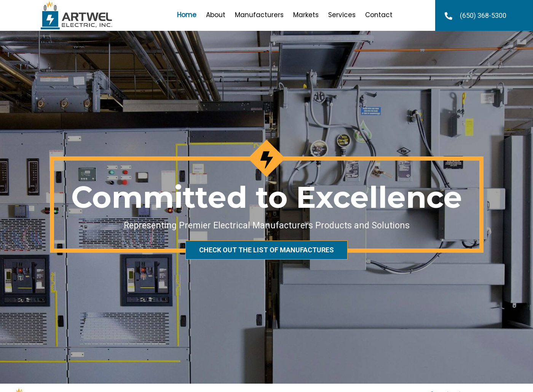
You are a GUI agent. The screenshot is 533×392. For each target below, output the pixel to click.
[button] (266, 250)
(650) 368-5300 (483, 15)
